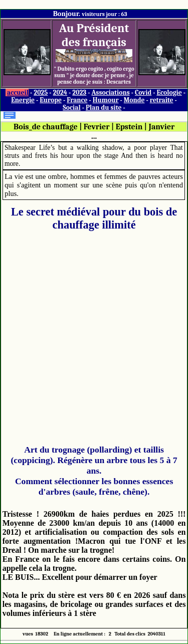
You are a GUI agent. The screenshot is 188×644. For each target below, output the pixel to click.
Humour (106, 100)
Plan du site (104, 108)
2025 (41, 92)
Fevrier (97, 127)
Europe (51, 100)
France (77, 100)
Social (71, 108)
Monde (134, 100)
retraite (162, 100)
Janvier (162, 127)
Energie (23, 100)
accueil (18, 92)
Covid (143, 92)
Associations (110, 92)
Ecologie (169, 92)
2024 (60, 92)
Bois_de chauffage (46, 127)
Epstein (129, 127)
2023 (79, 92)
